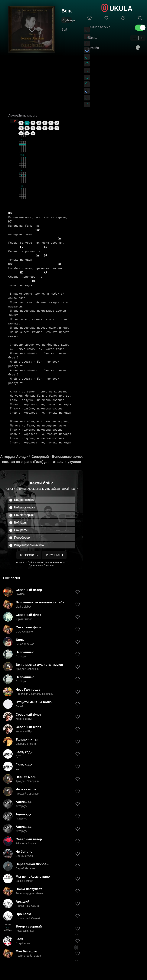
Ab (21, 123)
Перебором (22, 538)
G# (33, 133)
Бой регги (21, 530)
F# (57, 128)
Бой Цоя (20, 522)
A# (33, 123)
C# (57, 123)
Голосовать (29, 555)
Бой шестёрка (24, 500)
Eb (39, 128)
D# (33, 128)
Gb (21, 133)
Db (21, 128)
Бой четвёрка (23, 515)
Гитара (71, 20)
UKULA (121, 8)
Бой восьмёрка (25, 507)
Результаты (54, 555)
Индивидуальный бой (29, 545)
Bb (39, 123)
